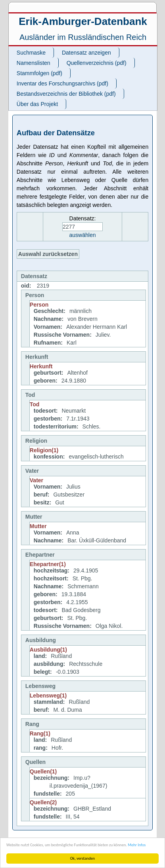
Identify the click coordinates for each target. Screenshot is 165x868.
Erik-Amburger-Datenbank (83, 21)
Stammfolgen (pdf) (39, 73)
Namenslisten (34, 63)
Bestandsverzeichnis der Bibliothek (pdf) (66, 94)
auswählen (83, 235)
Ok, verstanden (82, 858)
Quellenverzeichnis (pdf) (97, 63)
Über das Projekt (37, 104)
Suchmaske (31, 53)
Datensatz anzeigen (86, 53)
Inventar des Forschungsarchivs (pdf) (62, 83)
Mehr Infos (137, 845)
